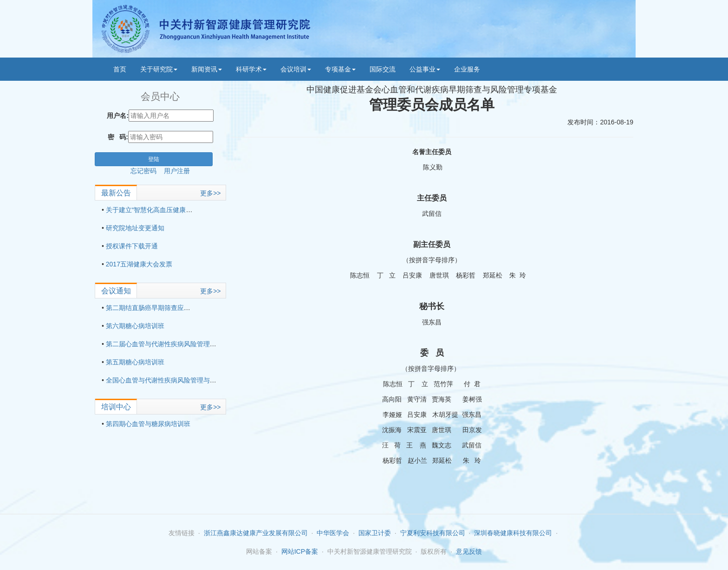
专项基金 (340, 69)
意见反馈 (469, 551)
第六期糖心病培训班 (135, 326)
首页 (120, 69)
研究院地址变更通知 (135, 228)
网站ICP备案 (300, 551)
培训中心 (116, 407)
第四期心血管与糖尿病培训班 (148, 424)
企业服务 (467, 69)
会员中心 (160, 96)
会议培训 (296, 69)
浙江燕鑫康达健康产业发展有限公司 (256, 533)
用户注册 (177, 171)
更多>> (210, 193)
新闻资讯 (207, 69)
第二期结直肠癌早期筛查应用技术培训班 (164, 308)
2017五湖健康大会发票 (139, 264)
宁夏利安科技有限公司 (433, 533)
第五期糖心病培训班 (135, 362)
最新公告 (116, 193)
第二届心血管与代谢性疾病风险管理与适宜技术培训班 (184, 344)
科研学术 (251, 69)
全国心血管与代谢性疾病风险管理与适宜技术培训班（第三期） (197, 380)
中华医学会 (333, 533)
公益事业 (425, 69)
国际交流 (383, 69)
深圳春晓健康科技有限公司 (513, 533)
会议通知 (116, 291)
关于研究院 (159, 69)
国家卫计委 (375, 533)
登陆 (154, 159)
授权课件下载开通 (132, 246)
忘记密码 (147, 171)
